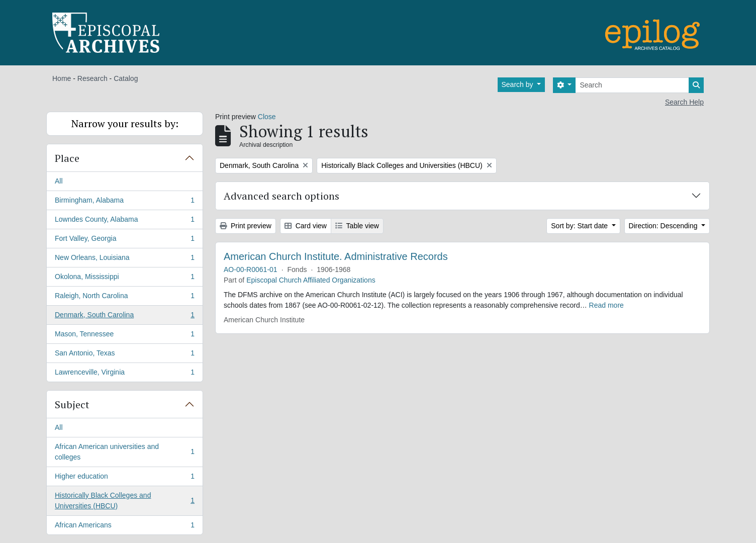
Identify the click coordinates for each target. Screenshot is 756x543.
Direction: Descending (664, 226)
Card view (306, 226)
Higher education (124, 478)
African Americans (124, 527)
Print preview (246, 226)
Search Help (684, 102)
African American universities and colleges (124, 452)
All (59, 181)
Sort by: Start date (580, 226)
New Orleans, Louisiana (124, 259)
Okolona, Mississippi (124, 279)
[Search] (632, 85)
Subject (72, 404)
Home (62, 78)
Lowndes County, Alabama (124, 221)
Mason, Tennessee (124, 336)
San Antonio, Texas (124, 355)
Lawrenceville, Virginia (124, 374)
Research (92, 78)
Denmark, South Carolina (124, 317)
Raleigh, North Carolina (124, 298)
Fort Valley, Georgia (124, 240)
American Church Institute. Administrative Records (336, 256)
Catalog (126, 78)
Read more (606, 305)
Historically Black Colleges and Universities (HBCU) (124, 501)
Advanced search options (281, 196)
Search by (518, 84)
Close (267, 117)
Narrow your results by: (125, 123)
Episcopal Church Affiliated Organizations (311, 280)
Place (67, 158)
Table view (357, 226)
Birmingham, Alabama (124, 202)
